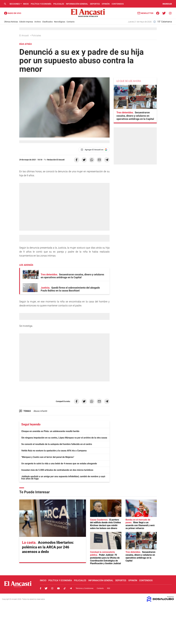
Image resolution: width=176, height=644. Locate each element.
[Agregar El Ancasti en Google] (94, 150)
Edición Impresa (26, 22)
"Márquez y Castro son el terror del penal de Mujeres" (48, 457)
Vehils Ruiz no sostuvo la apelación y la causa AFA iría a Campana (54, 451)
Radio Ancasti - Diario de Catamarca (13, 13)
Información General (77, 4)
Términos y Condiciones (84, 588)
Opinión (106, 4)
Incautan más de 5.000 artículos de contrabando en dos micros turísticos (57, 470)
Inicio (26, 4)
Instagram (52, 588)
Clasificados (47, 22)
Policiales (59, 4)
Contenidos (118, 4)
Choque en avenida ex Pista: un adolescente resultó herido (50, 431)
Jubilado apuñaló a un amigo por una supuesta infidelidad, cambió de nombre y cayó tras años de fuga (63, 478)
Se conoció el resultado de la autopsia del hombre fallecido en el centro (57, 444)
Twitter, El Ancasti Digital (46, 588)
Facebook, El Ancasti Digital (41, 588)
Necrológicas (60, 22)
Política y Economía (41, 4)
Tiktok (65, 588)
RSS (109, 588)
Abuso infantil (40, 411)
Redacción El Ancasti (56, 160)
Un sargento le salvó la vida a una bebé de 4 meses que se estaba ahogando (59, 464)
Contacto (71, 22)
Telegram (71, 588)
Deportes (95, 4)
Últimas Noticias (11, 22)
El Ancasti (24, 36)
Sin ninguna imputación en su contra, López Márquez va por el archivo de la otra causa (64, 438)
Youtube (58, 588)
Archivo (38, 22)
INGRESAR (167, 4)
